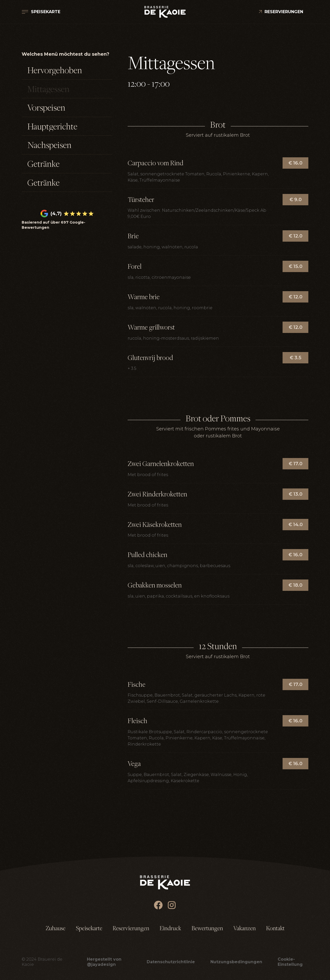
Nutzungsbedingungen (236, 962)
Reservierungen (131, 928)
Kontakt (275, 928)
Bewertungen (207, 928)
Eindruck (170, 928)
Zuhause (56, 928)
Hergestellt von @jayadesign (104, 962)
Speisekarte (89, 928)
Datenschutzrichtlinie (171, 962)
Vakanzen (245, 928)
